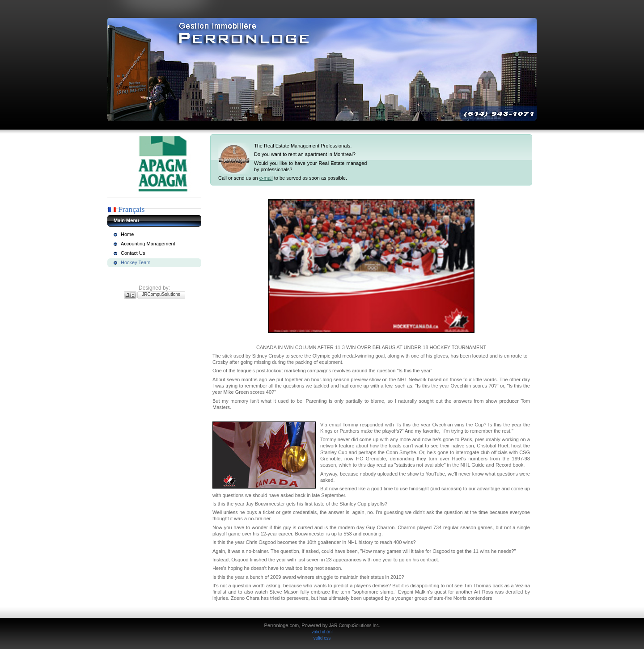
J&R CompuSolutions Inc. (354, 626)
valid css (322, 638)
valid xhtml (322, 632)
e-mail (266, 178)
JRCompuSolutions (161, 294)
